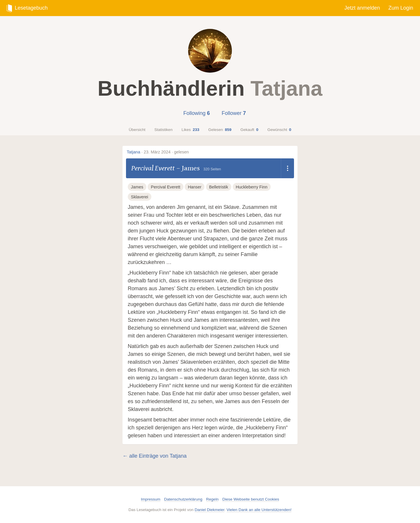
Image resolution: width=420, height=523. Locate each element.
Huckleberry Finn (252, 187)
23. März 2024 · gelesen (166, 152)
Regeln (212, 499)
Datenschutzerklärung (183, 499)
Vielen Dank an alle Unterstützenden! (259, 510)
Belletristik (219, 187)
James (191, 168)
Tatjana (133, 152)
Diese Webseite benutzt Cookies (251, 499)
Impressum (151, 499)
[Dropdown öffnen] (287, 168)
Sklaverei (140, 197)
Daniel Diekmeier (209, 510)
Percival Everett (153, 168)
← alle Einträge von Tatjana (155, 456)
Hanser (195, 187)
